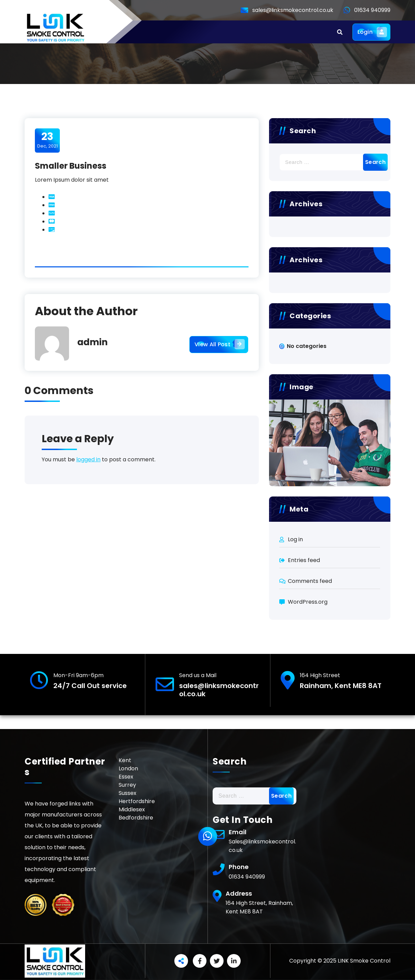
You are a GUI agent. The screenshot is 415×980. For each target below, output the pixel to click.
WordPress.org (308, 602)
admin (92, 342)
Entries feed (304, 560)
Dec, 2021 (48, 140)
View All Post (219, 345)
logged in (88, 459)
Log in (295, 539)
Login (372, 32)
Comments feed (310, 581)
